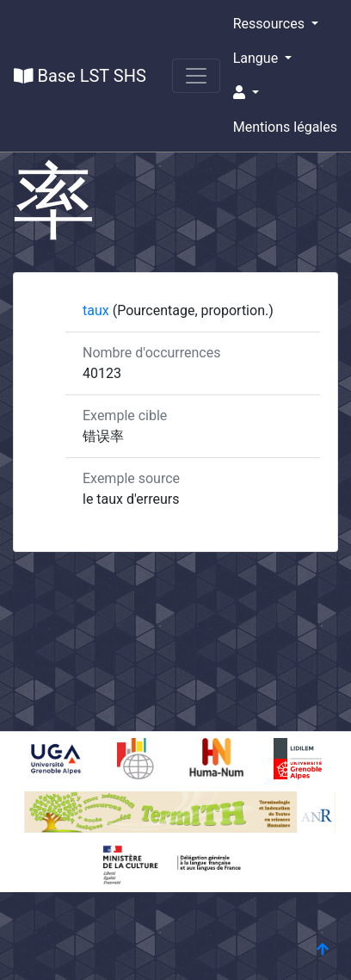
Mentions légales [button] (285, 127)
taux (98, 310)
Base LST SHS (80, 76)
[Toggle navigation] (196, 76)
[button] (285, 93)
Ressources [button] (271, 24)
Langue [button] (257, 58)
